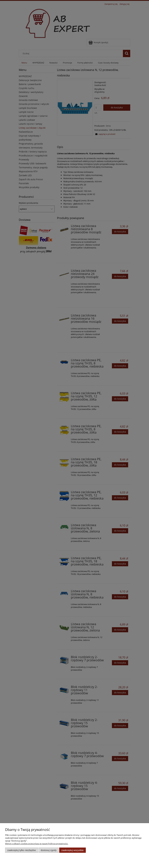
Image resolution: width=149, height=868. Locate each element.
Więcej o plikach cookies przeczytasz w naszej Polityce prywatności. (37, 844)
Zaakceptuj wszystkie (73, 850)
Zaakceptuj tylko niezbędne (22, 850)
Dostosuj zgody (49, 850)
